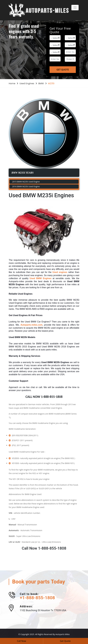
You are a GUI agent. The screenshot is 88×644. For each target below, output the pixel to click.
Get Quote (65, 641)
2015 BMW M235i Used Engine (26, 182)
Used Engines (27, 83)
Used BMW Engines (41, 278)
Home (12, 83)
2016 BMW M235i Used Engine (26, 186)
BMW (41, 83)
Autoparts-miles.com (31, 325)
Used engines (60, 272)
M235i (51, 83)
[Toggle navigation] (75, 8)
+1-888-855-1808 (37, 598)
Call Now (22, 641)
